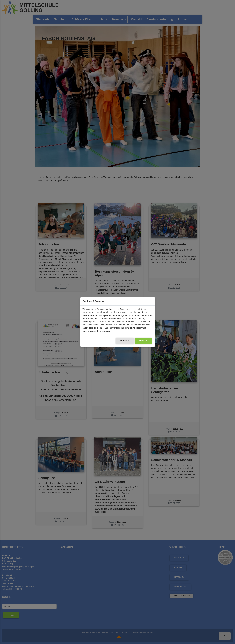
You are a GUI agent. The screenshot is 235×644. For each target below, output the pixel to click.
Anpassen (125, 341)
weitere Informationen (100, 331)
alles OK (143, 341)
